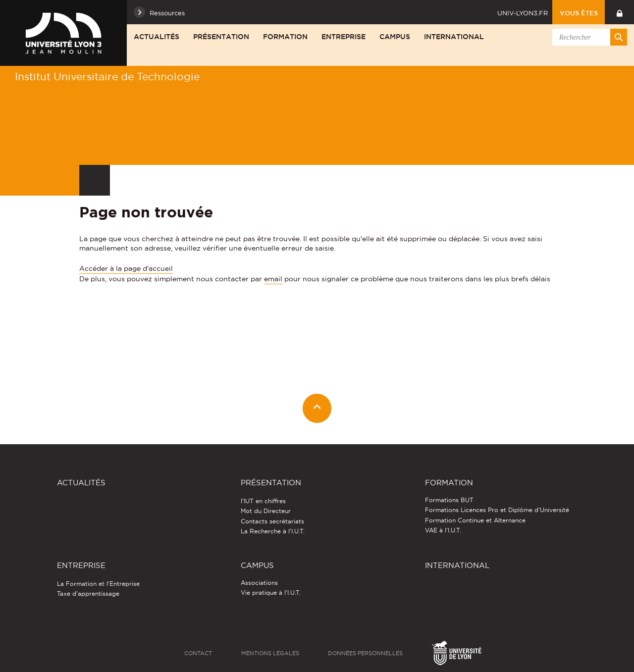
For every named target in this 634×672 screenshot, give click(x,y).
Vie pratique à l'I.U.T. (271, 593)
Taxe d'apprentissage (88, 594)
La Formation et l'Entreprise (98, 584)
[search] (588, 37)
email (273, 279)
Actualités (157, 37)
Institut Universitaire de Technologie (107, 77)
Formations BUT (449, 500)
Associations (259, 583)
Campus (395, 37)
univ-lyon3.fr (523, 13)
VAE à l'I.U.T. (443, 530)
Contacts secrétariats (272, 521)
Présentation (221, 37)
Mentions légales (270, 653)
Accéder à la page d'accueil (126, 268)
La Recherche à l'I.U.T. (273, 531)
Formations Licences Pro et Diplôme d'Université (497, 510)
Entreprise (343, 37)
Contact (198, 653)
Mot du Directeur (266, 511)
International (454, 37)
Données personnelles (365, 653)
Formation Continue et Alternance (475, 520)
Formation (285, 37)
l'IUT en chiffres (263, 501)
